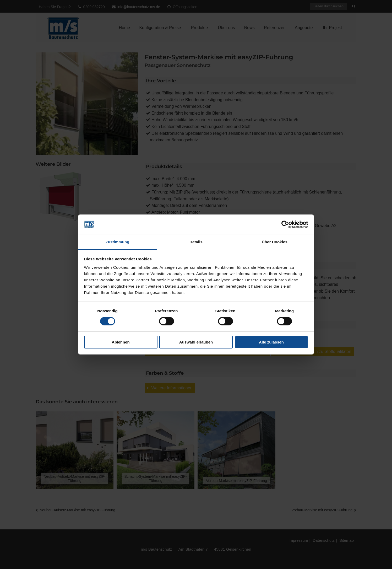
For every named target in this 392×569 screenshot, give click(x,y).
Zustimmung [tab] (118, 242)
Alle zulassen (271, 342)
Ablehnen (121, 342)
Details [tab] (196, 242)
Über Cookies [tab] (275, 242)
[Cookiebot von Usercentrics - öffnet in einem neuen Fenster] (285, 224)
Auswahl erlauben (196, 342)
